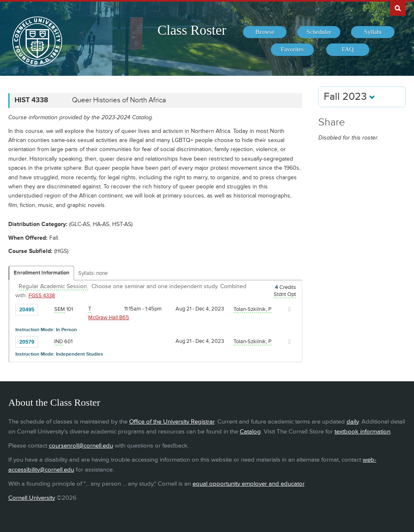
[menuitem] (265, 32)
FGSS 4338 (42, 296)
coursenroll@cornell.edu (81, 446)
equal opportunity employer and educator (248, 484)
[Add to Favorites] (46, 309)
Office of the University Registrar (172, 422)
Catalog (250, 432)
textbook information (362, 432)
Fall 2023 (349, 97)
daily (353, 422)
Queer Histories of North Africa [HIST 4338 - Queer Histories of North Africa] (119, 100)
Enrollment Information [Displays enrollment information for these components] (42, 273)
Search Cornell (398, 8)
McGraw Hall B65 (109, 318)
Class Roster (192, 30)
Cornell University (32, 498)
